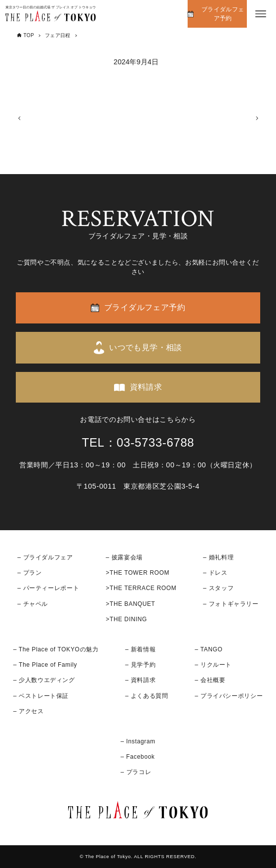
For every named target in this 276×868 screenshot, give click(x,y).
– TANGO (209, 649)
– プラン (29, 573)
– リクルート (214, 665)
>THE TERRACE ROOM (141, 589)
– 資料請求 (140, 681)
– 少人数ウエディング (44, 681)
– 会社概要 (210, 681)
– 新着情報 (140, 649)
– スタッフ (218, 589)
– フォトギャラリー (231, 604)
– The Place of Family (45, 665)
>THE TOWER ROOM (138, 573)
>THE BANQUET (130, 604)
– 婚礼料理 (218, 557)
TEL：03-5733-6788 (138, 442)
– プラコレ (136, 773)
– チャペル (33, 604)
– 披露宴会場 (124, 557)
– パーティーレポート (48, 589)
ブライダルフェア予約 (223, 14)
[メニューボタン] (261, 14)
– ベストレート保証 (41, 696)
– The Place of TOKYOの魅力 (56, 649)
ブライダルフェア (48, 557)
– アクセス (29, 711)
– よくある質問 (146, 696)
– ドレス (215, 573)
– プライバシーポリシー (229, 696)
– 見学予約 (140, 665)
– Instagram (138, 741)
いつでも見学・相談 (146, 347)
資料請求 (146, 387)
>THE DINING (126, 619)
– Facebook (138, 757)
